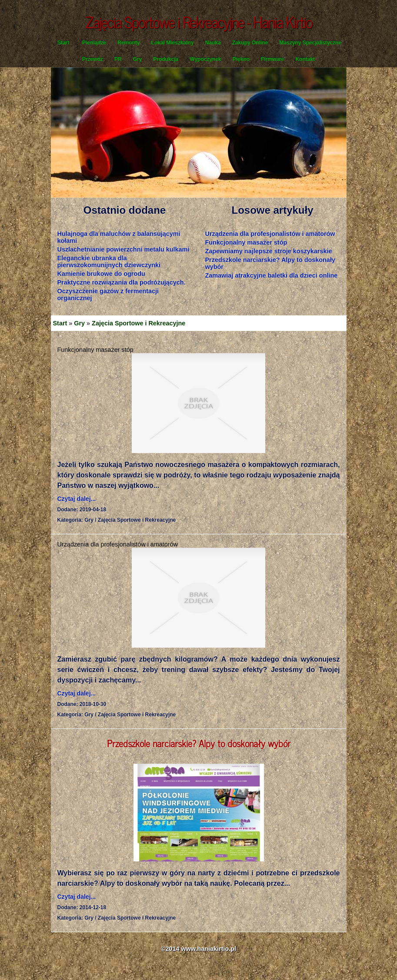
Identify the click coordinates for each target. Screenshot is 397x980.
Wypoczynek (205, 59)
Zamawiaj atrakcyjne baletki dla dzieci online (272, 275)
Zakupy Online (250, 43)
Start (63, 43)
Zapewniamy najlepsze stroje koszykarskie (269, 251)
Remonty (128, 43)
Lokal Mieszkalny (173, 43)
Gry (138, 59)
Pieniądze (94, 43)
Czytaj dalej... (77, 499)
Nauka (213, 43)
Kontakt (305, 59)
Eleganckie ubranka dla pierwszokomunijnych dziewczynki (109, 262)
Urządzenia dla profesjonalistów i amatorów (270, 234)
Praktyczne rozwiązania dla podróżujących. (122, 282)
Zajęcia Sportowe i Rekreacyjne (138, 323)
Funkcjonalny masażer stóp (246, 242)
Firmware (272, 59)
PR (118, 59)
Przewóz (93, 59)
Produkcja (166, 59)
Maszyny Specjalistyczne (310, 43)
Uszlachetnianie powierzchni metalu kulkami (123, 249)
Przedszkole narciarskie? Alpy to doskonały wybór (199, 743)
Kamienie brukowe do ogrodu (101, 274)
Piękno (241, 59)
